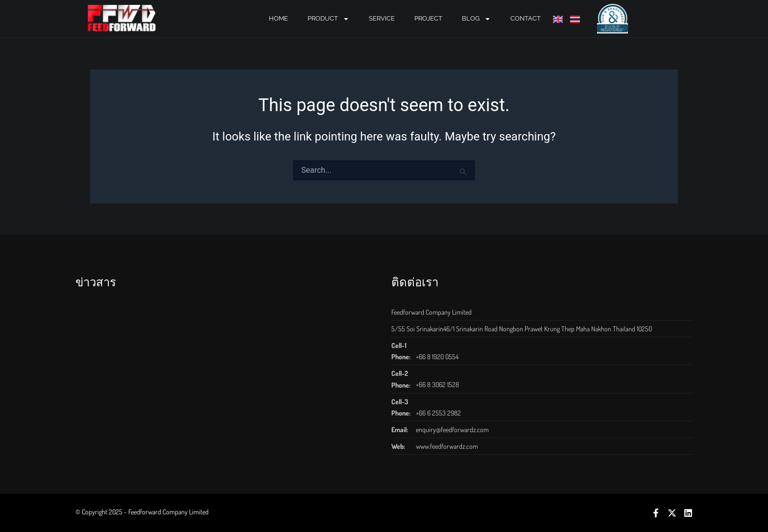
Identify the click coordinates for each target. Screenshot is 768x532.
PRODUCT (328, 19)
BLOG (476, 19)
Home (278, 18)
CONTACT (526, 18)
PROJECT (428, 18)
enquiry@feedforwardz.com (452, 429)
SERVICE (382, 18)
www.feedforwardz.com (447, 446)
